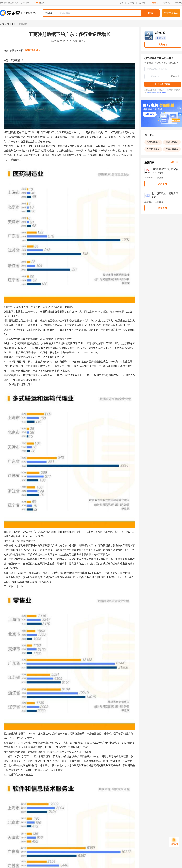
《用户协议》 (152, 92)
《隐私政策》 (162, 92)
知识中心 (12, 24)
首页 (122, 3)
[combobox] (101, 13)
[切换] (42, 3)
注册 (180, 3)
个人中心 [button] (143, 3)
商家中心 (167, 3)
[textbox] (108, 13)
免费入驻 (156, 3)
